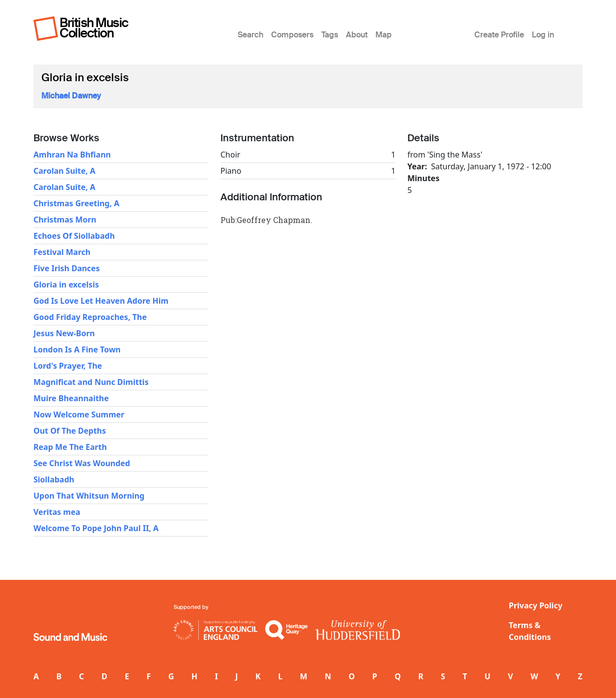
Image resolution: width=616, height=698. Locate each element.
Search (250, 35)
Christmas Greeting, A (77, 203)
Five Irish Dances (67, 268)
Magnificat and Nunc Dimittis (91, 382)
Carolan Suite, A (64, 171)
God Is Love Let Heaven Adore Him (101, 301)
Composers (292, 35)
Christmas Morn (65, 220)
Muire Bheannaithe (71, 398)
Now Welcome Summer (79, 414)
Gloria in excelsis (66, 285)
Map (384, 35)
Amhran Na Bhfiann (72, 155)
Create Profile (499, 35)
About (357, 35)
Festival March (62, 252)
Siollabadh (54, 479)
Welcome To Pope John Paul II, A (96, 528)
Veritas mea (57, 512)
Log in (543, 35)
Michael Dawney (71, 96)
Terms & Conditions (530, 631)
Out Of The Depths (70, 431)
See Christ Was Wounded (82, 463)
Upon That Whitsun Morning (89, 496)
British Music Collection (94, 28)
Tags (330, 35)
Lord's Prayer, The (68, 366)
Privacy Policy (536, 605)
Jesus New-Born (64, 333)
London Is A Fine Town (77, 349)
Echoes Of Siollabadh (74, 236)
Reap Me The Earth (70, 447)
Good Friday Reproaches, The (90, 317)
